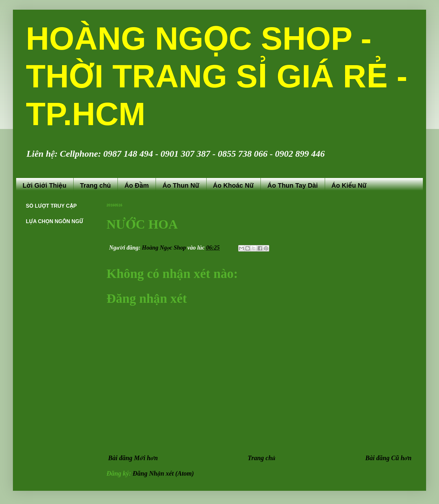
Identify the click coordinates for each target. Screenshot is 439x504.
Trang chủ (96, 185)
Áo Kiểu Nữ (349, 185)
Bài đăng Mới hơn (133, 458)
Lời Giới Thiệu (45, 185)
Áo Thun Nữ (181, 185)
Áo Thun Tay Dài (292, 185)
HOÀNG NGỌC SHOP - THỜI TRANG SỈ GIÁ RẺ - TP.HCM (217, 76)
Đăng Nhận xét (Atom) (163, 473)
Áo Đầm (137, 185)
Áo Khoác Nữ (234, 185)
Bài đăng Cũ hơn (388, 458)
